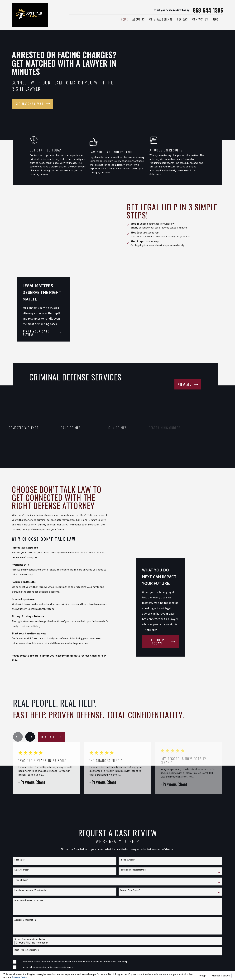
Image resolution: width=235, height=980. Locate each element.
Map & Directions (76, 943)
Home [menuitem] (124, 19)
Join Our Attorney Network (164, 929)
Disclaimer (153, 950)
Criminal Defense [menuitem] (161, 19)
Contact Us (154, 957)
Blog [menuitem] (216, 19)
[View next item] (30, 646)
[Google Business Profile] (221, 928)
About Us (152, 943)
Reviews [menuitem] (182, 19)
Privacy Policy (156, 964)
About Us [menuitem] (139, 19)
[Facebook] (213, 928)
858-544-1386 (208, 10)
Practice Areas (156, 936)
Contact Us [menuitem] (200, 19)
